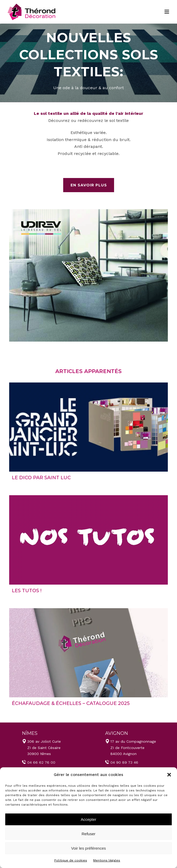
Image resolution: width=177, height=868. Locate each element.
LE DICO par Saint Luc (41, 478)
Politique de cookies (71, 860)
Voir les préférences (89, 848)
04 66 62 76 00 (41, 762)
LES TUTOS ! (27, 591)
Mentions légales (107, 860)
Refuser (89, 834)
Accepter (89, 819)
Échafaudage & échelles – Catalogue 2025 (71, 703)
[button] (169, 775)
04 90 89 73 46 (124, 762)
